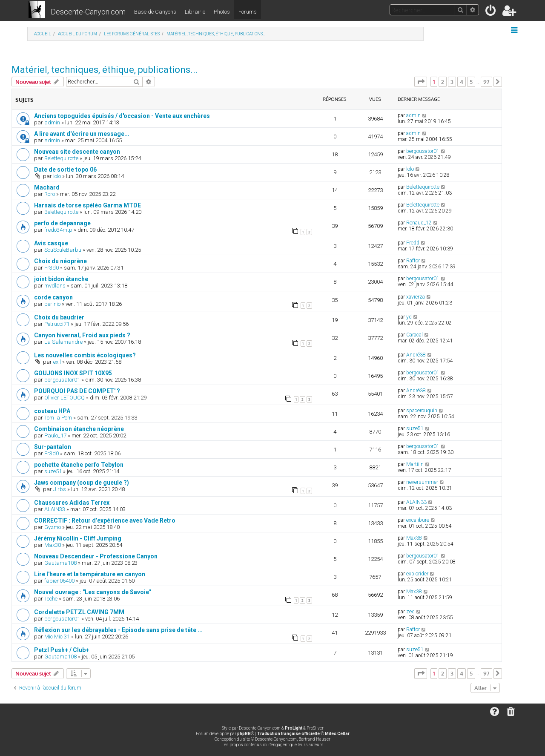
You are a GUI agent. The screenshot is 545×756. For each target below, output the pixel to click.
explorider (417, 574)
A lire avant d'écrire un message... (82, 134)
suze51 (415, 428)
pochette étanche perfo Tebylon (79, 465)
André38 (416, 355)
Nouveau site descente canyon (77, 152)
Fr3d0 (52, 268)
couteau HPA (52, 411)
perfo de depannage (62, 223)
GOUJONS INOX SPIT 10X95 (73, 373)
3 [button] (452, 82)
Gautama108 (60, 563)
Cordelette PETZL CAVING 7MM (79, 612)
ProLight (294, 728)
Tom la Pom (58, 418)
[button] (421, 82)
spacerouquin (422, 411)
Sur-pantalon (53, 447)
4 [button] (462, 82)
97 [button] (486, 82)
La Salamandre (63, 342)
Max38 (53, 545)
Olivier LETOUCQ (65, 398)
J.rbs (60, 489)
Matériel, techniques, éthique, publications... (105, 70)
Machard (47, 187)
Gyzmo (53, 527)
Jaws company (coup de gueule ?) (82, 483)
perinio (52, 304)
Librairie (195, 12)
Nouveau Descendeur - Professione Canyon (96, 556)
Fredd (413, 243)
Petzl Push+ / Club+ (62, 650)
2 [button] (443, 82)
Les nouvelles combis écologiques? (85, 355)
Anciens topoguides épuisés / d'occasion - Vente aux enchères (122, 116)
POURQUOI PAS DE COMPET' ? (77, 391)
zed (410, 612)
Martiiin (415, 464)
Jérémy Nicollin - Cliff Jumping (78, 538)
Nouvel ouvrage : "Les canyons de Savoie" (93, 592)
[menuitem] (491, 12)
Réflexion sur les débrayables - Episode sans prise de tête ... (118, 630)
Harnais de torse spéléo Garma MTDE (87, 205)
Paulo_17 (55, 435)
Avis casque (51, 243)
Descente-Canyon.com (88, 12)
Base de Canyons (155, 12)
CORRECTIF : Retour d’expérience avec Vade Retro (105, 520)
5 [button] (471, 82)
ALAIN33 (55, 509)
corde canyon (53, 297)
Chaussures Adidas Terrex (72, 503)
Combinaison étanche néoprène (79, 429)
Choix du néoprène (60, 261)
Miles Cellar (337, 734)
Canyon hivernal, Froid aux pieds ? (82, 335)
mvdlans (55, 286)
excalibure (418, 520)
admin (52, 122)
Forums (248, 12)
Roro (50, 194)
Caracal (414, 335)
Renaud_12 (419, 223)
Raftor (413, 261)
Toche (51, 599)
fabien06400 (59, 581)
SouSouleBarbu (63, 250)
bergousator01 (423, 151)
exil (57, 362)
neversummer (422, 482)
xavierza (416, 297)
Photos (222, 12)
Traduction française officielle (288, 734)
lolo (57, 176)
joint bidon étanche (61, 279)
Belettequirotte (61, 158)
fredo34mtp (58, 230)
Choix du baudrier (59, 317)
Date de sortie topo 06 (65, 170)
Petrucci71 (57, 324)
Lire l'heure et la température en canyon (90, 574)
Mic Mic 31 (57, 637)
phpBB (244, 734)
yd (409, 317)
